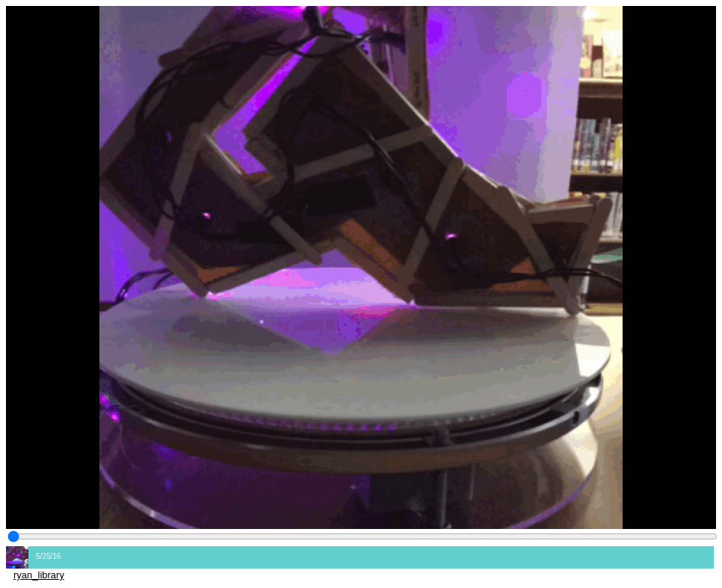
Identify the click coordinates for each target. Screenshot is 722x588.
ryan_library (39, 575)
